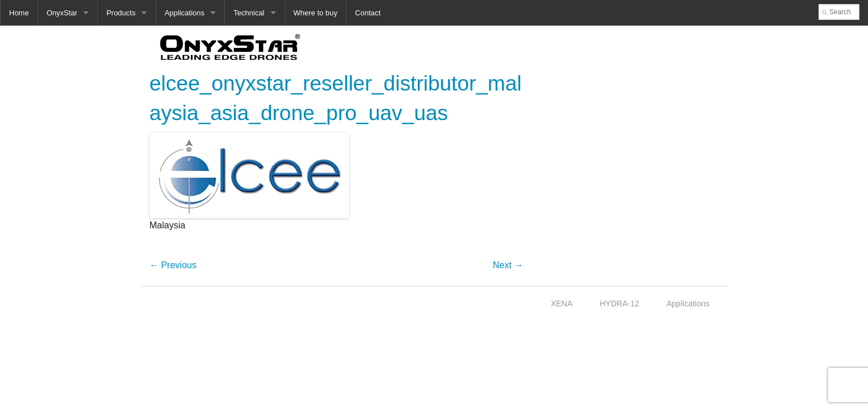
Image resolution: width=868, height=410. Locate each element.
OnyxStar (62, 13)
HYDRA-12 (620, 304)
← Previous (173, 265)
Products (121, 13)
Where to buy (316, 13)
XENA (562, 304)
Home (19, 13)
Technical (249, 13)
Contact (368, 13)
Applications (184, 13)
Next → (508, 265)
